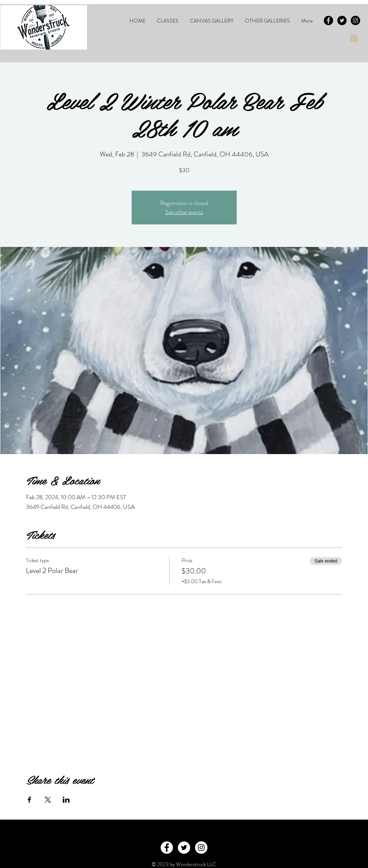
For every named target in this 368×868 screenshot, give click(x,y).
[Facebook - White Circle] (167, 848)
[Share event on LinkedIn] (66, 800)
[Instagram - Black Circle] (355, 20)
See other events (184, 212)
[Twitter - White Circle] (184, 848)
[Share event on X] (48, 800)
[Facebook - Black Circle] (328, 20)
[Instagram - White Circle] (201, 848)
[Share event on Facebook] (29, 800)
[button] (168, 21)
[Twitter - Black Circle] (342, 20)
